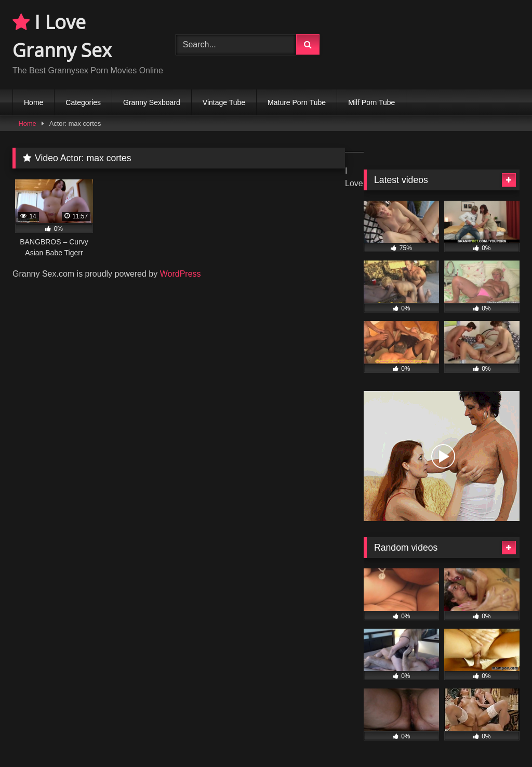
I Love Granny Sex (62, 36)
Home (34, 102)
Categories (83, 102)
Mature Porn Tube (297, 102)
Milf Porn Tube (371, 102)
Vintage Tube (224, 102)
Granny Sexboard (152, 102)
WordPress (181, 274)
